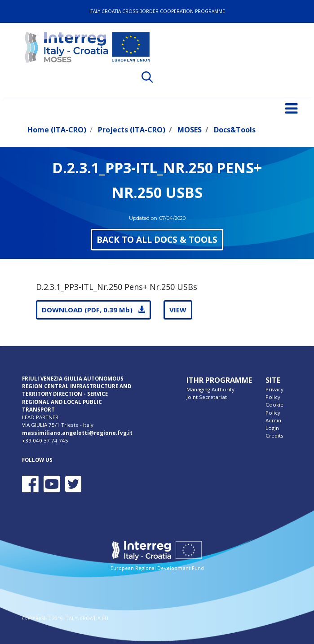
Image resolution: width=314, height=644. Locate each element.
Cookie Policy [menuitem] (274, 408)
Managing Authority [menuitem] (210, 389)
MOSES (190, 130)
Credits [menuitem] (274, 436)
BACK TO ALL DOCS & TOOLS (157, 239)
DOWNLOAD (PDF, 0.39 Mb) (93, 310)
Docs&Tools (235, 130)
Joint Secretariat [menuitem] (207, 397)
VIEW (178, 310)
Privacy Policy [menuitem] (274, 393)
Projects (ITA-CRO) (132, 130)
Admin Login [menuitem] (273, 424)
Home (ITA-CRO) (57, 130)
